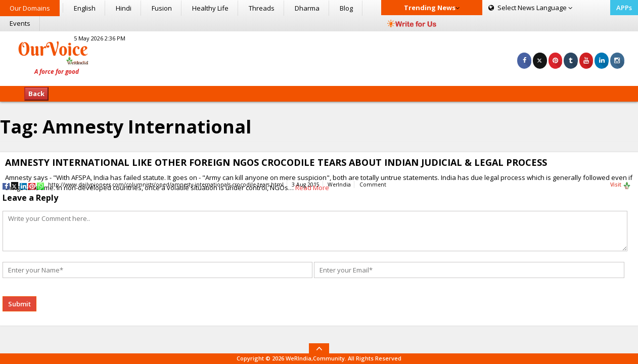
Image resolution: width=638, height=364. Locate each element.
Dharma (307, 8)
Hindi (124, 8)
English (85, 8)
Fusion (162, 8)
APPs (624, 8)
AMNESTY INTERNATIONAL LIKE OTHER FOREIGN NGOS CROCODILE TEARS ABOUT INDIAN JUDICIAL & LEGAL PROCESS (276, 162)
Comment (373, 185)
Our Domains (30, 8)
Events (20, 23)
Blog (346, 8)
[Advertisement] (319, 57)
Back (36, 94)
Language (530, 8)
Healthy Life (210, 8)
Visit (621, 185)
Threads (262, 8)
